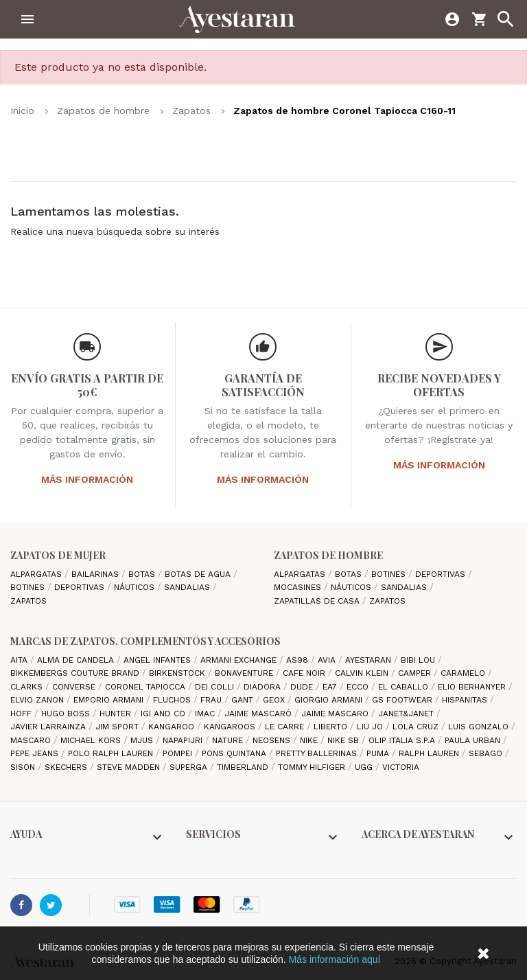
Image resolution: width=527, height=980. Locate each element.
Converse (75, 687)
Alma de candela (77, 660)
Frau (212, 700)
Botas (143, 574)
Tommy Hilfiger (313, 767)
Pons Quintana (235, 753)
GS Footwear (403, 700)
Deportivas (81, 587)
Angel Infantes (159, 660)
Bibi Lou (419, 660)
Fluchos (173, 700)
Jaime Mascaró (259, 714)
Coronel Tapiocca (147, 687)
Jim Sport (118, 727)
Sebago (487, 753)
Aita (20, 660)
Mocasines (299, 587)
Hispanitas (466, 700)
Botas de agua (199, 574)
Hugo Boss (67, 714)
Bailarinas (96, 574)
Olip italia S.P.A (403, 740)
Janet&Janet (407, 714)
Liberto (332, 727)
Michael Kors (92, 740)
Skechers (67, 767)
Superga (190, 767)
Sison (24, 767)
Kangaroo (173, 727)
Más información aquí (335, 959)
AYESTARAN (370, 660)
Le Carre (286, 727)
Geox (275, 700)
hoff (22, 714)
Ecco (359, 687)
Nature (229, 740)
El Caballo (405, 687)
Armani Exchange (240, 660)
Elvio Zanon (38, 700)
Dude (303, 687)
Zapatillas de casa (318, 601)
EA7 (331, 687)
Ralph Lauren (430, 753)
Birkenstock (178, 673)
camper (416, 673)
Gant (244, 700)
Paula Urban (474, 740)
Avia (328, 660)
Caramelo (464, 673)
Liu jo (371, 727)
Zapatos (28, 601)
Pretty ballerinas (318, 753)
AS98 (298, 660)
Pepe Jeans (36, 753)
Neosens (273, 740)
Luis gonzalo (480, 727)
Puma (379, 753)
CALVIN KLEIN (363, 673)
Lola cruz (417, 727)
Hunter (117, 714)
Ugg (365, 767)
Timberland (244, 767)
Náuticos (136, 587)
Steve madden (130, 767)
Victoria (401, 767)
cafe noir (305, 673)
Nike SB (344, 740)
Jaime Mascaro (336, 714)
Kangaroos (231, 727)
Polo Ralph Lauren (112, 753)
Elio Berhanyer (473, 687)
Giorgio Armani (330, 700)
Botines (29, 587)
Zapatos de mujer (58, 555)
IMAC (206, 714)
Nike (310, 740)
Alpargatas (37, 574)
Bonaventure (245, 673)
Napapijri (184, 740)
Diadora (263, 687)
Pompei (179, 753)
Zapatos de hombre (328, 555)
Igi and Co (164, 714)
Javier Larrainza (49, 727)
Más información (87, 479)
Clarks (28, 687)
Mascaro (32, 740)
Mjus (143, 740)
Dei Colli (216, 687)
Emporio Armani (110, 700)
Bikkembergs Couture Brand (76, 673)
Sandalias (188, 587)
